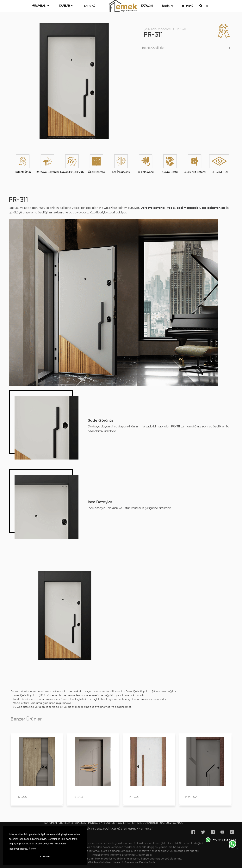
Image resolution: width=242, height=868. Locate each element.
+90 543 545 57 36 (221, 840)
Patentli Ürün (23, 172)
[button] (186, 48)
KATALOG (147, 6)
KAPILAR (66, 6)
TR (207, 6)
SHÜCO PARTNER (148, 823)
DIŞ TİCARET (119, 823)
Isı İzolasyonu (146, 172)
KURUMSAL (40, 6)
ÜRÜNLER (64, 823)
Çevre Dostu (170, 172)
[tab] (186, 48)
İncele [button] (32, 849)
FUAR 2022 (165, 823)
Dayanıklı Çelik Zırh (72, 172)
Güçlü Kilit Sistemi (195, 172)
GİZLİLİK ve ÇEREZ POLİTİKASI (99, 829)
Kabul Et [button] (45, 856)
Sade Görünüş (101, 421)
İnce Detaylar (100, 502)
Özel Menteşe (96, 172)
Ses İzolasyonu (121, 172)
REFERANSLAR (79, 823)
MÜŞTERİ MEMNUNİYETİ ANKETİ (135, 829)
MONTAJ (93, 823)
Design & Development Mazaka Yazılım (135, 862)
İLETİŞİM (168, 6)
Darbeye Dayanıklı (47, 172)
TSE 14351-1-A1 (219, 172)
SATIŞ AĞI (90, 6)
